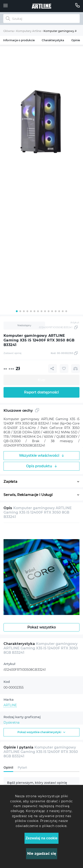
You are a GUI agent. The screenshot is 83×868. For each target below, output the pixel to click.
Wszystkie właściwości (42, 455)
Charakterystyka (53, 40)
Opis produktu (41, 466)
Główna (8, 31)
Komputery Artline (29, 31)
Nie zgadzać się (42, 854)
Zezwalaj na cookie (41, 838)
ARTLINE (10, 705)
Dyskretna (11, 723)
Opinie (76, 40)
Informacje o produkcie (19, 40)
